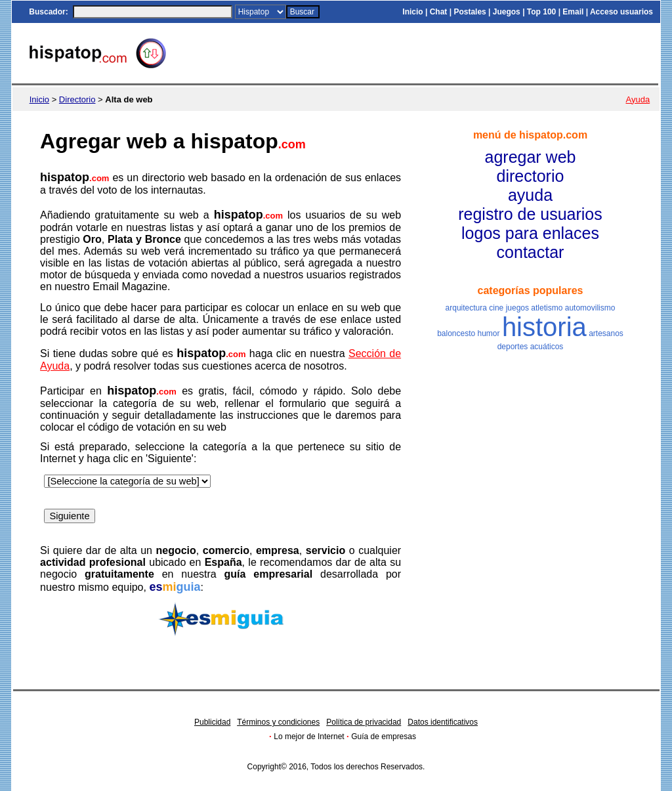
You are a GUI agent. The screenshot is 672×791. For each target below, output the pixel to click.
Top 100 (541, 12)
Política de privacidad (364, 722)
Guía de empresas (384, 737)
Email (573, 12)
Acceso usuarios (621, 12)
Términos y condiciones (278, 722)
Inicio (412, 12)
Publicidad (212, 722)
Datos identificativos (443, 722)
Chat (439, 12)
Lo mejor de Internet (309, 737)
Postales (470, 12)
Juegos (507, 12)
